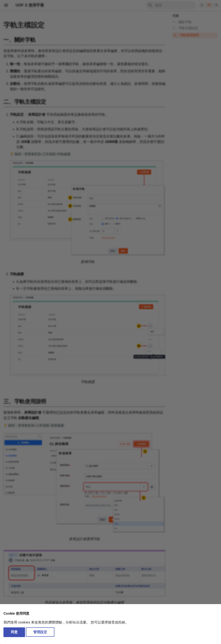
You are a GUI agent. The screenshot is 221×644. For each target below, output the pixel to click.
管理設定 (40, 632)
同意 (14, 632)
